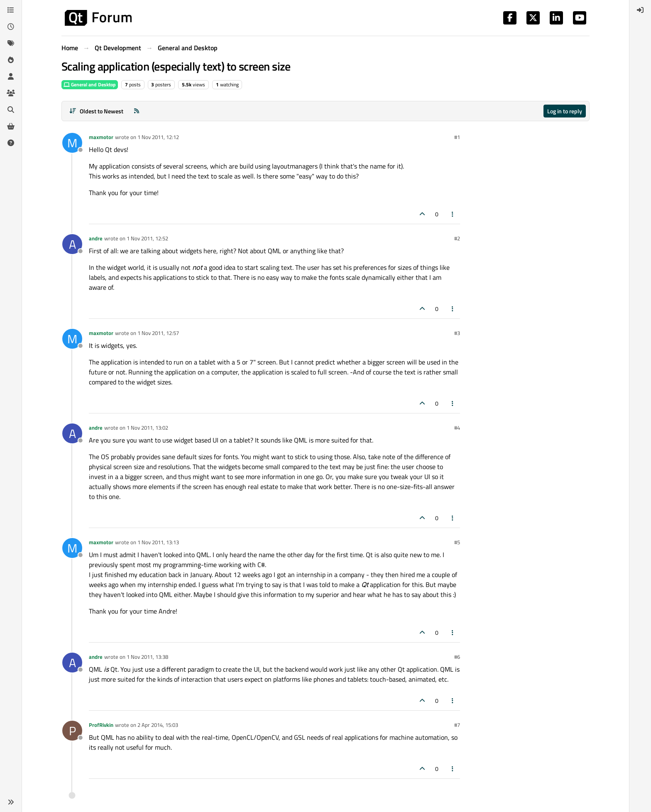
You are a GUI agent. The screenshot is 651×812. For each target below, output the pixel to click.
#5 (457, 542)
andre (96, 238)
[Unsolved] (11, 143)
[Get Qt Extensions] (11, 126)
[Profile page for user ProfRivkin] (72, 731)
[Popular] (11, 60)
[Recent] (11, 27)
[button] (11, 802)
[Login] (640, 10)
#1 (457, 137)
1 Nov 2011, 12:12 (158, 137)
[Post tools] (453, 214)
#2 (457, 238)
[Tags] (11, 43)
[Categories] (11, 10)
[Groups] (11, 93)
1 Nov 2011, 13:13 (158, 542)
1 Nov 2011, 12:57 (158, 333)
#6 (457, 657)
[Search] (11, 110)
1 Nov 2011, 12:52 (147, 238)
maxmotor (101, 137)
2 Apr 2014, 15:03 (158, 725)
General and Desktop (90, 84)
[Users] (11, 76)
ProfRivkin (101, 725)
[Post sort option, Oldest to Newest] (96, 111)
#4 (457, 428)
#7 (457, 725)
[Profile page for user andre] (72, 244)
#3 (457, 333)
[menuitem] (640, 10)
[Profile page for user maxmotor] (72, 143)
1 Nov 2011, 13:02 (147, 428)
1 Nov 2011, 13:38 (147, 657)
